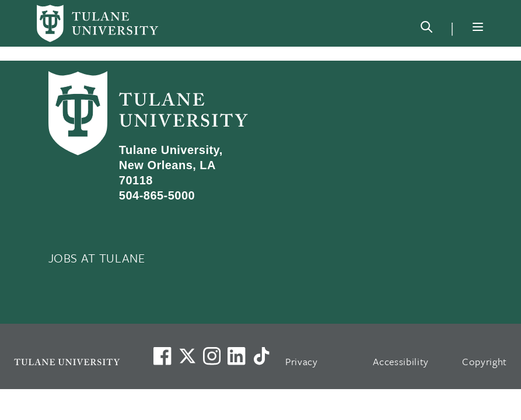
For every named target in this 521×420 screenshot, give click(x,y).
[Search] (426, 29)
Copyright (485, 361)
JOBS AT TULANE (97, 258)
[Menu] (478, 27)
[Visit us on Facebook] (162, 356)
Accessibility (401, 361)
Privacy (302, 361)
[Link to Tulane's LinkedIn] (236, 356)
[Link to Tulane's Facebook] (212, 356)
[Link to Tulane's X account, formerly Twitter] (187, 356)
